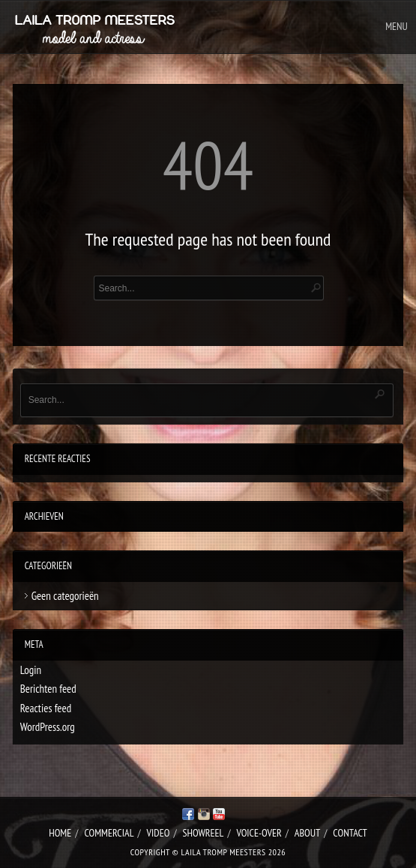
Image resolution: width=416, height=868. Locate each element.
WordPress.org (48, 727)
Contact (350, 833)
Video (159, 833)
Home (60, 833)
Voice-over (259, 833)
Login (31, 670)
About (307, 833)
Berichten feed (48, 689)
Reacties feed (46, 708)
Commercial (109, 833)
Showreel (203, 833)
